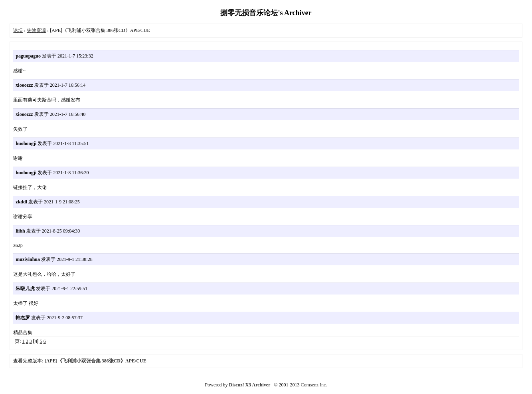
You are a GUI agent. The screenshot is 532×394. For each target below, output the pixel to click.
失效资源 (36, 30)
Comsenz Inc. (314, 385)
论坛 (18, 30)
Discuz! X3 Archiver (250, 385)
